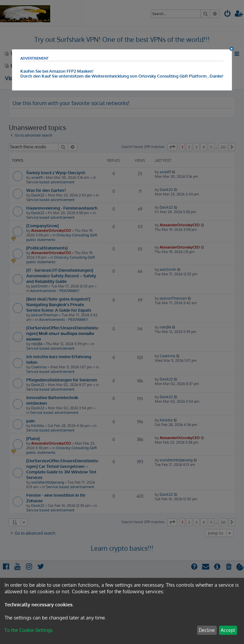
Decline (207, 630)
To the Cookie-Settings (29, 630)
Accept (228, 630)
